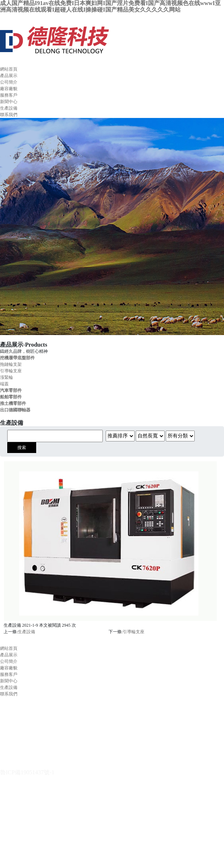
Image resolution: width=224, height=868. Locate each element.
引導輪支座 (11, 371)
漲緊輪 (7, 377)
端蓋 (4, 384)
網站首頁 (9, 69)
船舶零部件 (11, 397)
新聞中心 (9, 102)
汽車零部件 (11, 390)
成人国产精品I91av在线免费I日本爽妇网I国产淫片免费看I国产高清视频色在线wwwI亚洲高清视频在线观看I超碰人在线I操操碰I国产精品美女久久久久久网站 (110, 6)
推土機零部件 (13, 403)
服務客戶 (9, 95)
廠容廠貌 (9, 89)
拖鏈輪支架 (11, 364)
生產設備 (9, 108)
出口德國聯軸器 (15, 410)
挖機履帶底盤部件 (17, 358)
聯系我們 (9, 115)
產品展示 (9, 76)
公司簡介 (9, 82)
